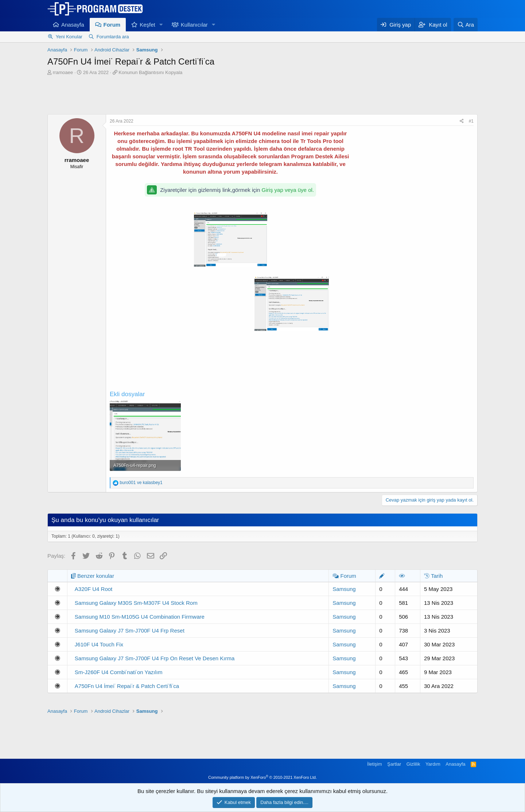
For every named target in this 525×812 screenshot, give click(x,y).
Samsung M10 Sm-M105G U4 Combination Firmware (140, 617)
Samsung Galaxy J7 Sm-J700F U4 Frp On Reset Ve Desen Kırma (155, 658)
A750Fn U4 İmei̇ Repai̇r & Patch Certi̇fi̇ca (127, 686)
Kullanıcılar (194, 25)
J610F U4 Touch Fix (99, 644)
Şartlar (394, 764)
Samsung (344, 589)
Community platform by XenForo (262, 777)
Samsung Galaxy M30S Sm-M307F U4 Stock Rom (136, 603)
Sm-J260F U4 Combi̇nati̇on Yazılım (119, 672)
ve (141, 483)
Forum (112, 25)
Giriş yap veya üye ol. (288, 190)
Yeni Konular (69, 37)
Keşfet (147, 25)
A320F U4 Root (94, 589)
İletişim (374, 764)
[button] (161, 25)
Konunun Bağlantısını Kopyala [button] (150, 72)
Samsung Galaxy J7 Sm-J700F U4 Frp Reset (130, 631)
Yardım (433, 764)
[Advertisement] (262, 96)
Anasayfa (73, 25)
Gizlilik (413, 764)
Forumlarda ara (113, 37)
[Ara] (466, 25)
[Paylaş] (462, 121)
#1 (471, 121)
